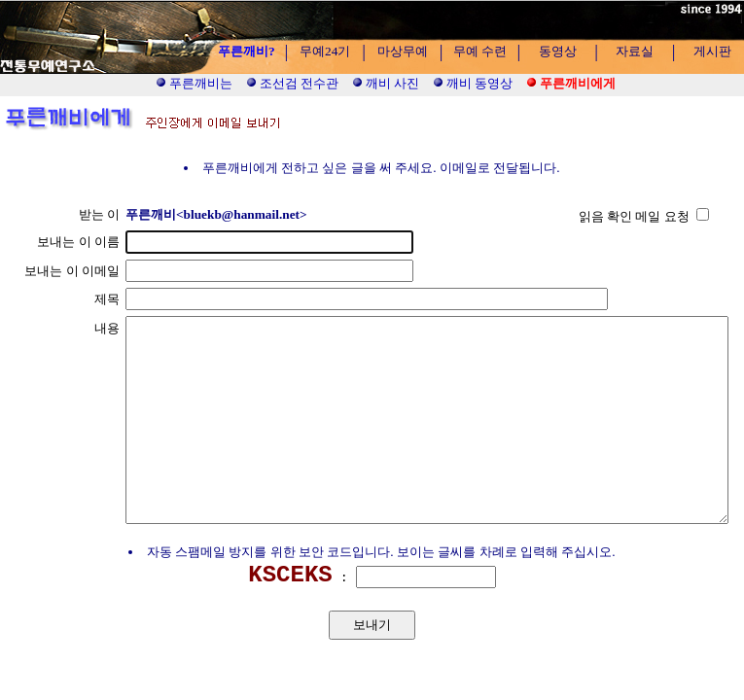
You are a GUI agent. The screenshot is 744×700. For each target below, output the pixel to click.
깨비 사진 (386, 83)
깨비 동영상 (473, 83)
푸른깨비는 (194, 83)
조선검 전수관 (293, 83)
